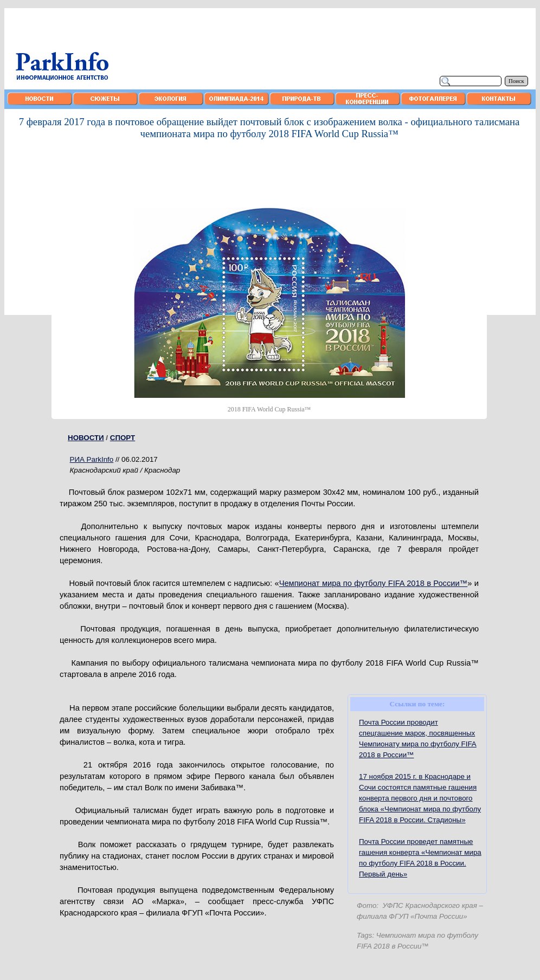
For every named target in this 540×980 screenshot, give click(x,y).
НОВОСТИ (86, 438)
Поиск (516, 81)
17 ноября (420, 798)
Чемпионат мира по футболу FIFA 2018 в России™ (374, 583)
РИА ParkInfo (92, 459)
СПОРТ (123, 438)
